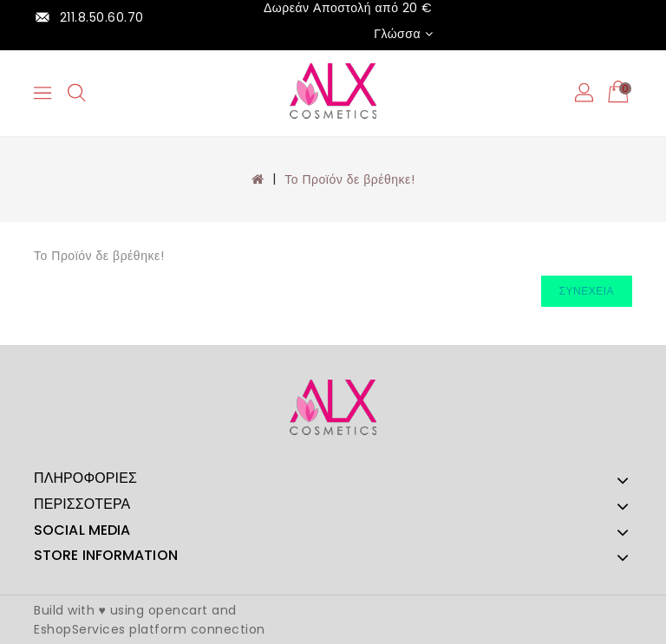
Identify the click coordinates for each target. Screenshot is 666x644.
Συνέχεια (587, 291)
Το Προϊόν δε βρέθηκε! (349, 179)
